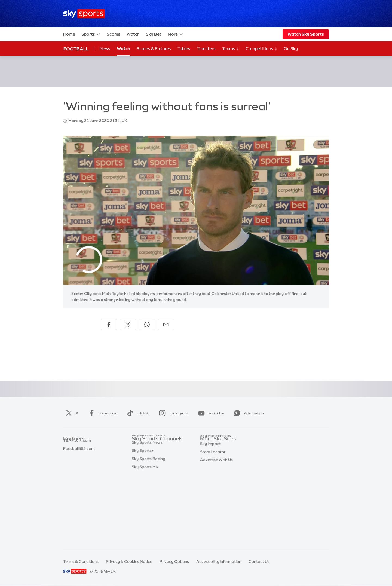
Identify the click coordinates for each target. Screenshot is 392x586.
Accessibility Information (219, 561)
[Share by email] (166, 325)
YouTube (210, 413)
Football (76, 49)
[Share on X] (128, 325)
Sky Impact (210, 496)
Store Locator (213, 504)
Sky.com (208, 447)
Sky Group (209, 472)
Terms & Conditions (81, 561)
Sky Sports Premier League (156, 455)
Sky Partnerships (215, 488)
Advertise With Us (216, 512)
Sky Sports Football (150, 463)
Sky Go (207, 463)
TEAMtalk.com (77, 463)
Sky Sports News (147, 512)
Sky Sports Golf (146, 480)
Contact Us (259, 561)
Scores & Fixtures (154, 49)
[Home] (84, 14)
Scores (114, 34)
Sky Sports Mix (145, 536)
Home (69, 34)
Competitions (261, 49)
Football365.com (79, 472)
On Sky (291, 49)
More (175, 34)
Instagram (172, 413)
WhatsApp (248, 413)
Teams (231, 49)
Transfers (206, 49)
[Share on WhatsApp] (147, 325)
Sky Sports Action (148, 504)
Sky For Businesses (217, 480)
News (105, 49)
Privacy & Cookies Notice (129, 561)
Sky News (209, 455)
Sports (91, 34)
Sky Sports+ (143, 520)
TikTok (137, 413)
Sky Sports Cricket (149, 472)
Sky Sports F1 (144, 488)
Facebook (102, 413)
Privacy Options (174, 561)
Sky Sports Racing (148, 528)
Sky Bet (154, 34)
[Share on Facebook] (109, 325)
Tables (184, 49)
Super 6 (70, 455)
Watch (133, 34)
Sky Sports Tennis (148, 496)
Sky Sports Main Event (152, 447)
